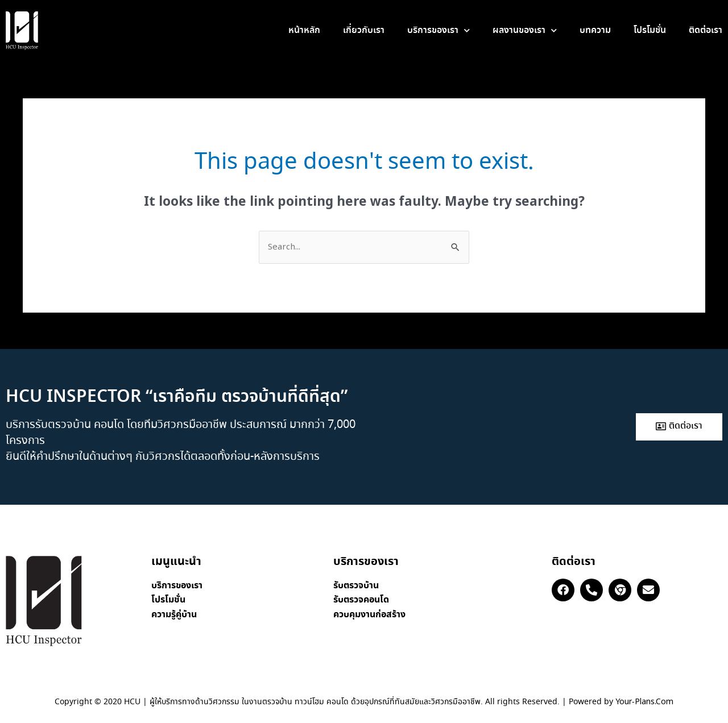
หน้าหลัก (304, 30)
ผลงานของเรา (525, 30)
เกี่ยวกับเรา (364, 30)
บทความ (595, 30)
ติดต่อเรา (706, 30)
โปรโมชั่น (650, 30)
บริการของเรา (439, 30)
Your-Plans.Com (644, 702)
